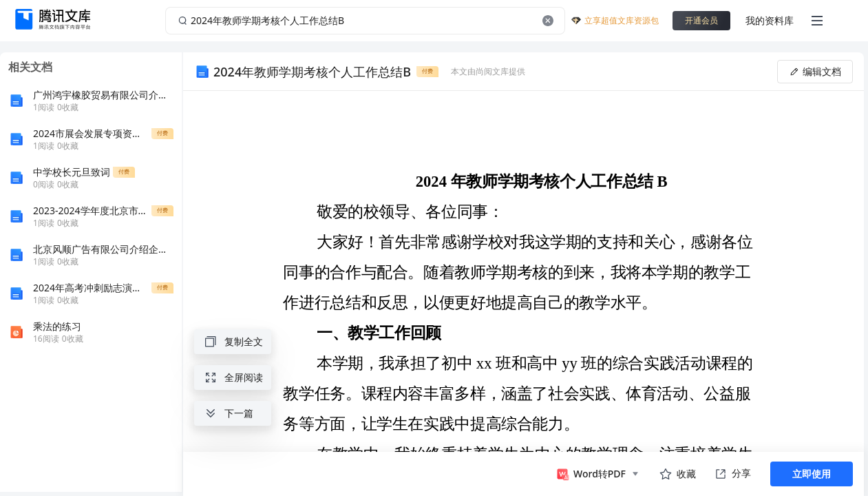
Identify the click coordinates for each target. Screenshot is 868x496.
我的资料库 (770, 20)
